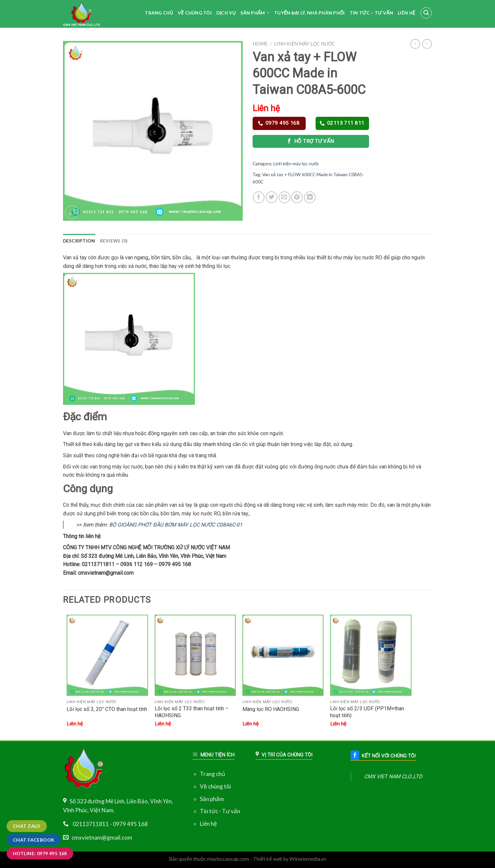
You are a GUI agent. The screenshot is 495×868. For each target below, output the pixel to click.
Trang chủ (213, 774)
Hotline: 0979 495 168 (40, 853)
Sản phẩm (212, 799)
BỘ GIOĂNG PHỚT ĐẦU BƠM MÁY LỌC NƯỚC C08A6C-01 (176, 525)
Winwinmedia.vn (308, 859)
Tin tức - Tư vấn (220, 811)
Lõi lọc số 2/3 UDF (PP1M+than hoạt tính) (367, 712)
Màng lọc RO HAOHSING (271, 709)
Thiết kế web (268, 859)
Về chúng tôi (215, 786)
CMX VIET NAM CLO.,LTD (393, 776)
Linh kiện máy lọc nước (305, 44)
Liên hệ (208, 824)
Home (260, 44)
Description (79, 241)
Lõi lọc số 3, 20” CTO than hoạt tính (107, 709)
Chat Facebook (34, 840)
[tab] (79, 241)
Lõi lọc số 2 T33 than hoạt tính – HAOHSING (192, 712)
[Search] (426, 13)
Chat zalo (27, 826)
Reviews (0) (114, 241)
